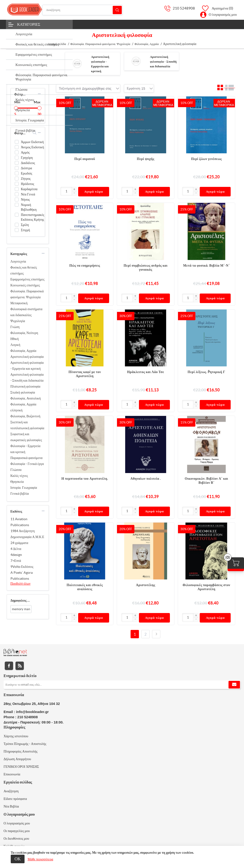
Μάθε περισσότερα (40, 859)
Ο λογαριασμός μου (223, 14)
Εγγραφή (234, 685)
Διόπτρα (27, 168)
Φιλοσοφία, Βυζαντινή (25, 416)
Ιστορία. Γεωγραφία (24, 488)
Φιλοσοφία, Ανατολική (26, 398)
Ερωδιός (27, 173)
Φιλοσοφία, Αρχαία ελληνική (23, 407)
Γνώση (15, 327)
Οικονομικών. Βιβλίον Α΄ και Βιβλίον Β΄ (206, 481)
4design (16, 555)
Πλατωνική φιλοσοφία (25, 386)
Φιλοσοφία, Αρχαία (23, 351)
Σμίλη (25, 225)
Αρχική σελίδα (57, 44)
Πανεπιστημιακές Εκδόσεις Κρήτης (33, 217)
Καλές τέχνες (19, 476)
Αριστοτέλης (145, 585)
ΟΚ (18, 859)
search (35, 133)
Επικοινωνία (12, 774)
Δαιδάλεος (28, 163)
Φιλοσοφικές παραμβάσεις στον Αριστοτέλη (206, 587)
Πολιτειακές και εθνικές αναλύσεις (85, 587)
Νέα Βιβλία (11, 806)
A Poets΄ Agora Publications (22, 576)
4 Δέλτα (16, 549)
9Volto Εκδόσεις (22, 567)
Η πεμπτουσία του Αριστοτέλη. (85, 479)
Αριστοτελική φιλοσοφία (27, 357)
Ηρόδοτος (28, 184)
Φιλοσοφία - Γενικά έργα (27, 464)
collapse (39, 94)
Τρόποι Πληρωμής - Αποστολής (25, 744)
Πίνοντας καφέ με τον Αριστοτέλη (85, 374)
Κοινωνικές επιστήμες (25, 285)
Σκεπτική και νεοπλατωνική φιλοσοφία (27, 425)
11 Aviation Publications (20, 522)
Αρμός (25, 152)
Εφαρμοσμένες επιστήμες (28, 279)
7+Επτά (16, 561)
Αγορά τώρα (94, 192)
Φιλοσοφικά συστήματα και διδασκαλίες (26, 312)
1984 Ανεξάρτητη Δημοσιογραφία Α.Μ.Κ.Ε (27, 534)
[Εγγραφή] (122, 685)
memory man (21, 609)
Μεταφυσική (19, 303)
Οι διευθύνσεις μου (16, 838)
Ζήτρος (26, 179)
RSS (20, 666)
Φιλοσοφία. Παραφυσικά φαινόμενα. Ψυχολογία (27, 294)
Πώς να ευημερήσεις (85, 265)
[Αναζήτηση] (82, 10)
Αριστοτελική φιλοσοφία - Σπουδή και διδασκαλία (163, 62)
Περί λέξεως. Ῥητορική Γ (206, 372)
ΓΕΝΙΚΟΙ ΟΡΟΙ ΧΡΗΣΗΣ (21, 767)
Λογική (15, 345)
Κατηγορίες (29, 24)
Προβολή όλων (21, 584)
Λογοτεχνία (18, 261)
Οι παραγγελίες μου (17, 831)
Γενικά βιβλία (20, 494)
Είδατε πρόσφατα (15, 799)
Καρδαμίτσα (29, 189)
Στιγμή (25, 230)
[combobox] (97, 89)
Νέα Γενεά (28, 194)
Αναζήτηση (117, 10)
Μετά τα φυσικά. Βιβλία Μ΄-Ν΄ (206, 265)
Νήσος (25, 200)
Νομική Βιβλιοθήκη (29, 207)
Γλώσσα (16, 470)
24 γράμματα (19, 543)
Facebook (9, 666)
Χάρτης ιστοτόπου (16, 736)
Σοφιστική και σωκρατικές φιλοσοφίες (26, 437)
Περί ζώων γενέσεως (206, 159)
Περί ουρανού (85, 159)
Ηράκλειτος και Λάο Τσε (145, 372)
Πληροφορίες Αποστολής (20, 751)
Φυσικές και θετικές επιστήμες (24, 270)
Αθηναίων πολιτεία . (146, 479)
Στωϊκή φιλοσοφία (23, 392)
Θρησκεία (17, 482)
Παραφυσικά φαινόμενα (27, 458)
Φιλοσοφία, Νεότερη (24, 333)
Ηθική (15, 339)
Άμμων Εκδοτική (32, 142)
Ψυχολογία (18, 321)
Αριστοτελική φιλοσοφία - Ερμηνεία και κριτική (27, 366)
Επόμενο (156, 634)
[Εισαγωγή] (66, 191)
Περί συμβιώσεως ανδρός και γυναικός (146, 267)
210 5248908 (184, 8)
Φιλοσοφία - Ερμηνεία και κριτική (25, 449)
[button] (74, 190)
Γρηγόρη (27, 158)
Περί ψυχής (145, 159)
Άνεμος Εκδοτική (33, 147)
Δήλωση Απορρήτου (17, 759)
